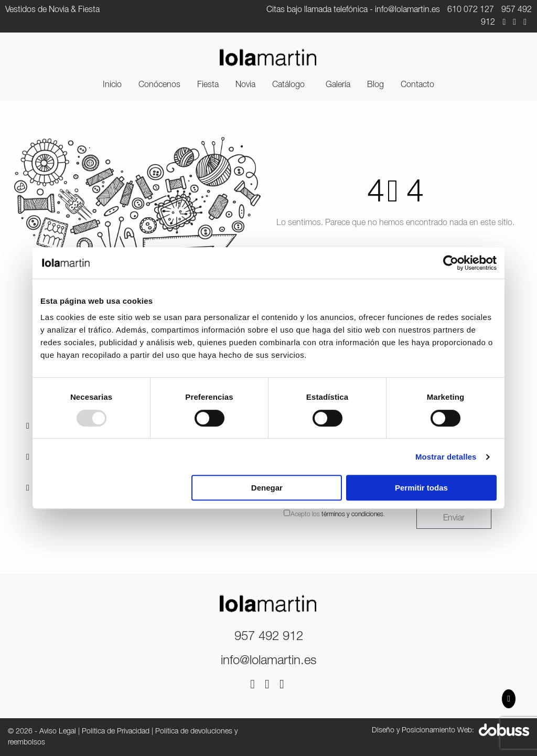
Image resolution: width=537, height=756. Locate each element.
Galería (338, 85)
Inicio (112, 85)
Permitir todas (421, 488)
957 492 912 (269, 637)
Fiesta (208, 85)
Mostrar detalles (446, 457)
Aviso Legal (58, 732)
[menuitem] (112, 85)
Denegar (267, 488)
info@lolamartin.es (407, 10)
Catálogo (288, 85)
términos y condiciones (352, 514)
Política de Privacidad (116, 732)
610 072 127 (471, 10)
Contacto (417, 85)
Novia (245, 85)
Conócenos (159, 85)
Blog (375, 85)
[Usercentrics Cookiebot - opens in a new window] (451, 263)
